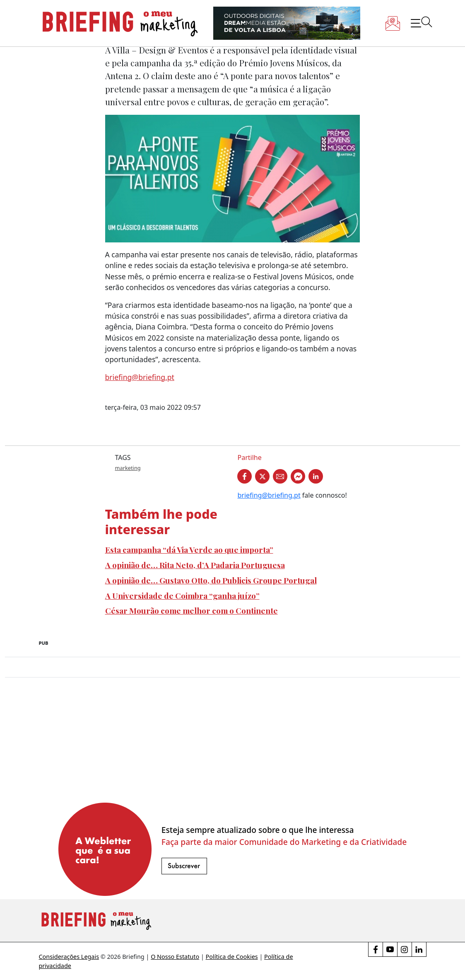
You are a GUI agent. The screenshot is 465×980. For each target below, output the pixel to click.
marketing (128, 468)
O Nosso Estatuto (175, 957)
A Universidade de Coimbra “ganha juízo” (182, 595)
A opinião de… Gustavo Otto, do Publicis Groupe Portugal (211, 580)
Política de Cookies (232, 957)
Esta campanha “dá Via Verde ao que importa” (189, 549)
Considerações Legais (69, 957)
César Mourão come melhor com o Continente (192, 610)
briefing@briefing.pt (140, 377)
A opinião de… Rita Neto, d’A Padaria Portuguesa (195, 565)
